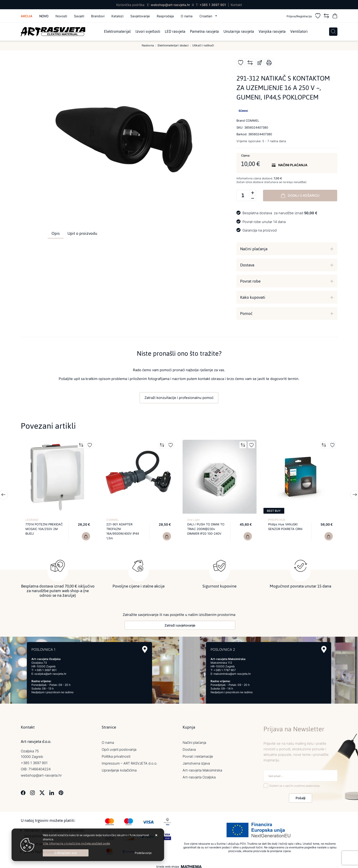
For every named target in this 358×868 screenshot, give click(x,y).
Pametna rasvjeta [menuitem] (204, 32)
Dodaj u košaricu (300, 196)
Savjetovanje (140, 16)
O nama (187, 16)
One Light (193, 520)
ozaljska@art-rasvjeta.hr (50, 671)
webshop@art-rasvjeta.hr (170, 5)
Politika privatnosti (116, 754)
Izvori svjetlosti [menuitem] (148, 32)
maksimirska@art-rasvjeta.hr (232, 671)
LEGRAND (32, 520)
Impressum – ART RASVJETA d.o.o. (130, 761)
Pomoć (246, 313)
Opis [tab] (56, 233)
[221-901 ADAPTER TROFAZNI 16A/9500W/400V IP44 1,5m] (167, 536)
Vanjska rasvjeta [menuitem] (272, 32)
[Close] (66, 853)
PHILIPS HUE (277, 520)
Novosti (61, 16)
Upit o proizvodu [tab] (82, 233)
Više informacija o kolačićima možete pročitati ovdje (76, 843)
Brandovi (98, 16)
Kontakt (236, 5)
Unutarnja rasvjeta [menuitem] (239, 32)
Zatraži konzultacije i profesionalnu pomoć (179, 398)
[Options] (143, 853)
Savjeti (79, 16)
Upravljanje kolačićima (119, 768)
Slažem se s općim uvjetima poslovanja (294, 784)
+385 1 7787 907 (225, 668)
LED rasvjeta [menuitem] (175, 32)
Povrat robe (250, 281)
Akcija (27, 16)
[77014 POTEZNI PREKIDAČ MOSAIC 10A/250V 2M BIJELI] (86, 536)
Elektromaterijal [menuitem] (117, 32)
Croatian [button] (206, 16)
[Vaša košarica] (335, 17)
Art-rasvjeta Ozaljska (199, 775)
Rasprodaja (165, 16)
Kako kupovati (253, 297)
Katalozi (117, 16)
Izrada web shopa (168, 864)
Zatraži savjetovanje (180, 623)
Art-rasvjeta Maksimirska (202, 768)
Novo (44, 16)
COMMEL (113, 520)
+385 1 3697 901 (213, 5)
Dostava (247, 265)
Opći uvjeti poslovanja (119, 747)
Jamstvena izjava (196, 761)
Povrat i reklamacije (198, 754)
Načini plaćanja (254, 249)
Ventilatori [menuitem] (299, 32)
